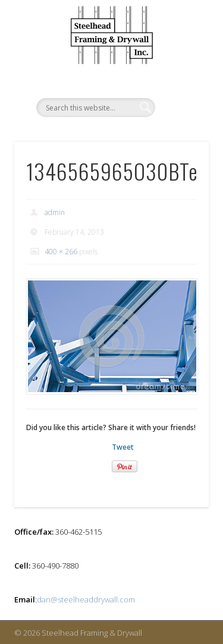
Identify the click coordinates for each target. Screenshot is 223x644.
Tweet (123, 447)
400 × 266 (61, 252)
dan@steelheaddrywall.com (86, 599)
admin (55, 212)
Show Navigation (180, 65)
